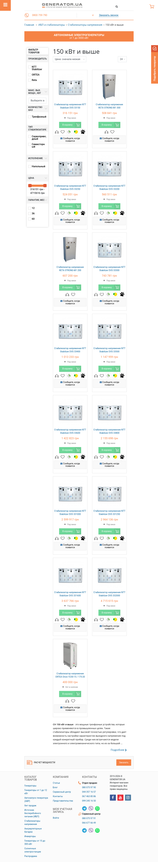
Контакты (58, 796)
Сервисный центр (62, 792)
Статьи (56, 783)
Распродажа (31, 856)
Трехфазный (39, 117)
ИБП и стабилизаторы (52, 25)
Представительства (63, 801)
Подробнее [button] (119, 750)
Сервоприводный (39, 138)
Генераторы (30, 786)
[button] (27, 15)
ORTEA (36, 75)
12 (33, 208)
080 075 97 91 (89, 818)
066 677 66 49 (89, 823)
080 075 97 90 (89, 787)
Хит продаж (30, 806)
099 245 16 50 (89, 801)
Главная (29, 25)
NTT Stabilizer (37, 68)
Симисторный (38, 146)
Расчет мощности (41, 763)
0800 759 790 (40, 15)
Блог (55, 787)
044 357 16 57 (89, 792)
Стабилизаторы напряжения (85, 25)
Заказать (124, 762)
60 (33, 219)
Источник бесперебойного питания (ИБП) (33, 813)
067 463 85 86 (89, 796)
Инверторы (30, 836)
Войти (56, 818)
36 (33, 214)
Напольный (38, 166)
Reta (34, 80)
